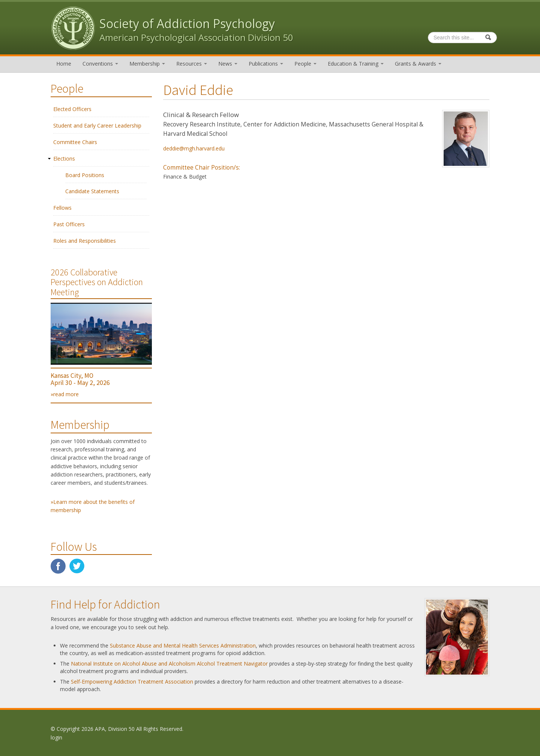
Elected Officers (72, 109)
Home (64, 64)
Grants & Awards (418, 64)
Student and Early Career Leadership (97, 125)
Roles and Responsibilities (85, 241)
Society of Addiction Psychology (187, 23)
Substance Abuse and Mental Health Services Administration (183, 646)
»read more (65, 394)
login (56, 737)
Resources (192, 64)
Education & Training (356, 64)
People (305, 64)
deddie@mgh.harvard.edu (194, 148)
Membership (147, 64)
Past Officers (69, 224)
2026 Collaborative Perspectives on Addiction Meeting (97, 282)
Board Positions (85, 175)
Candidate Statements (92, 191)
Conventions (100, 64)
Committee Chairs (75, 142)
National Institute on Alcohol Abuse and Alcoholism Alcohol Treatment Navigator (169, 664)
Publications (266, 64)
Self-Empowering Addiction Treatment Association (132, 682)
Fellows (62, 208)
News (228, 64)
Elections (64, 159)
